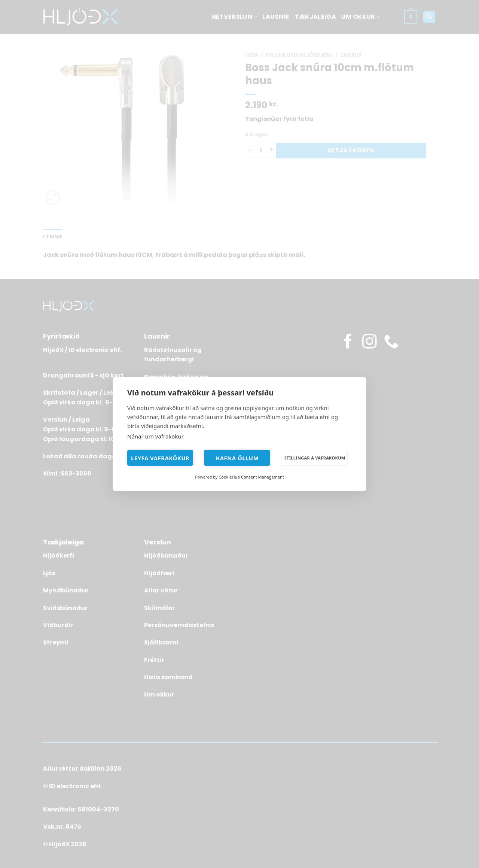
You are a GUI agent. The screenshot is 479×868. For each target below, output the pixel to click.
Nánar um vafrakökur (155, 436)
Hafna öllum (237, 458)
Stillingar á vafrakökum (315, 458)
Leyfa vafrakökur (160, 458)
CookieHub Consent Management (251, 477)
